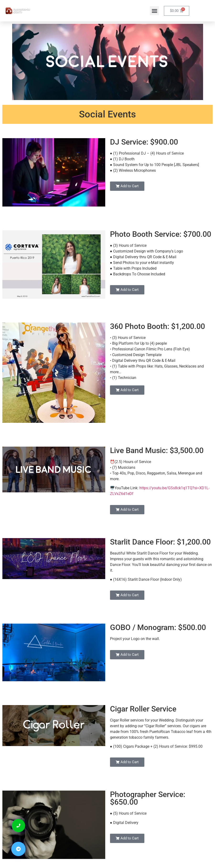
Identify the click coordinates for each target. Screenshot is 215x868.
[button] (154, 11)
